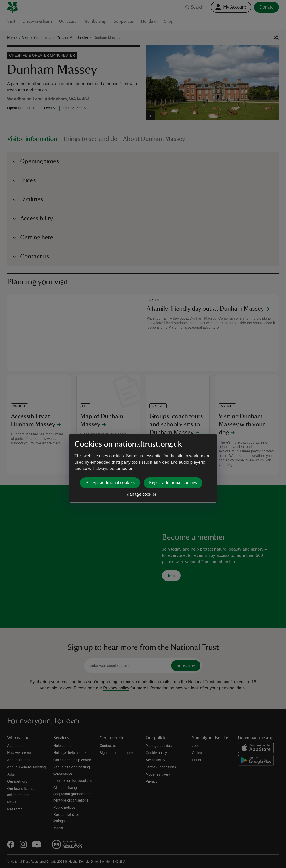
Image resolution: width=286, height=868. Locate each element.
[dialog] (143, 434)
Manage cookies (141, 460)
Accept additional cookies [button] (110, 448)
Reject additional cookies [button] (173, 448)
